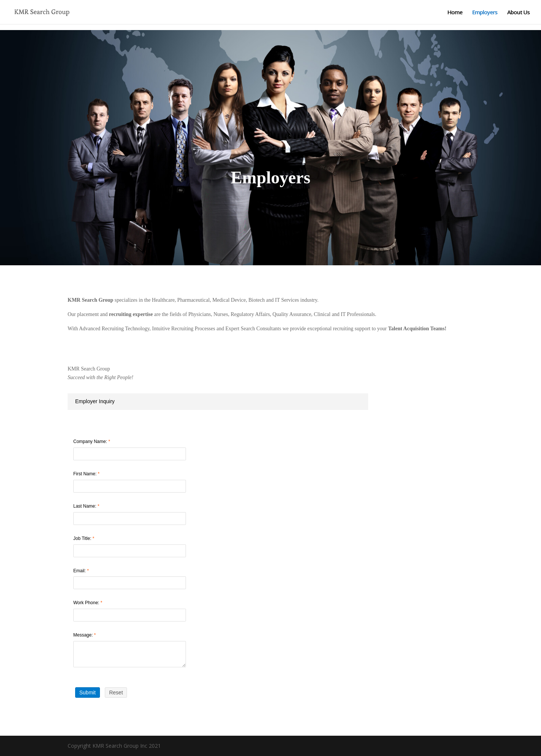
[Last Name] (130, 519)
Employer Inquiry (95, 401)
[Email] (130, 583)
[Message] (130, 654)
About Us (518, 13)
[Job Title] (130, 551)
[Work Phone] (130, 615)
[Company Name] (130, 454)
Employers (485, 13)
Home (455, 13)
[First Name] (130, 486)
